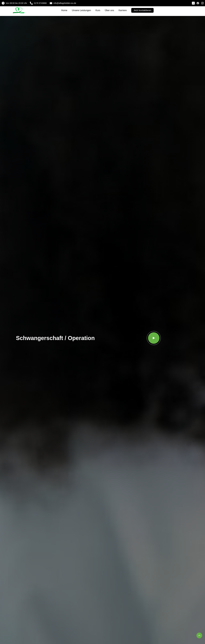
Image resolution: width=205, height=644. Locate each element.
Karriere (123, 10)
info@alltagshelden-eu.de (63, 3)
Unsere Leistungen (81, 10)
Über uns (109, 10)
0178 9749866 (38, 3)
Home (64, 10)
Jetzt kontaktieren (142, 10)
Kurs (98, 10)
